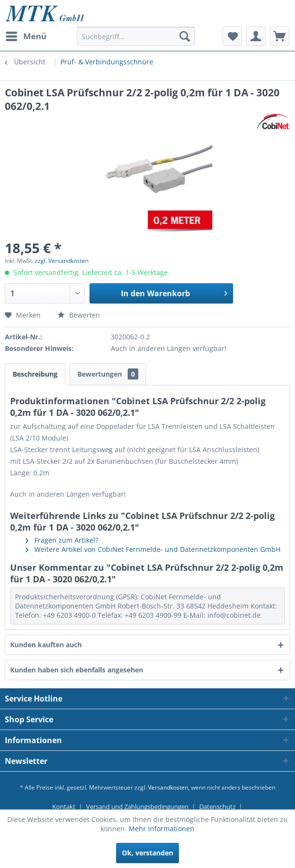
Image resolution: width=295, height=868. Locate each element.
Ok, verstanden (147, 853)
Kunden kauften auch (46, 645)
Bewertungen (108, 374)
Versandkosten (168, 787)
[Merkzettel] (232, 36)
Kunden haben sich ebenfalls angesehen (77, 670)
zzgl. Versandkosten (62, 261)
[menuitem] (26, 36)
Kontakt (64, 807)
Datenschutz (217, 807)
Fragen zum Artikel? (62, 540)
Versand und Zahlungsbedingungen (137, 807)
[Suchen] (185, 36)
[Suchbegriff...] (136, 36)
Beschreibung (35, 374)
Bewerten (79, 315)
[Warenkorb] (280, 36)
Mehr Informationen (162, 829)
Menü (26, 35)
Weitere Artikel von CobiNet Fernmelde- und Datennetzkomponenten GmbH (153, 549)
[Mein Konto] (256, 36)
